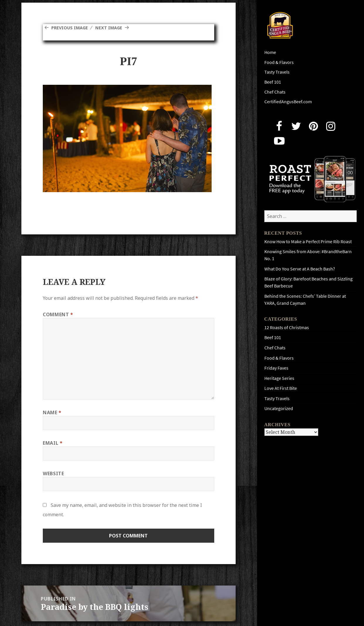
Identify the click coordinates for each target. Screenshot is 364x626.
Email (53, 443)
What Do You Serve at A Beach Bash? (300, 269)
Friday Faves (276, 368)
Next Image (113, 28)
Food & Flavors (279, 62)
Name (52, 412)
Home (270, 52)
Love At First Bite (281, 388)
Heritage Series (279, 378)
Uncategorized (279, 408)
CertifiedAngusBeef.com (288, 102)
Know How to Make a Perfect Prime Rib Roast (308, 242)
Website (53, 473)
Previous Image (71, 28)
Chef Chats (275, 92)
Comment (58, 314)
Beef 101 (273, 82)
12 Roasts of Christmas (287, 328)
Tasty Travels (277, 72)
